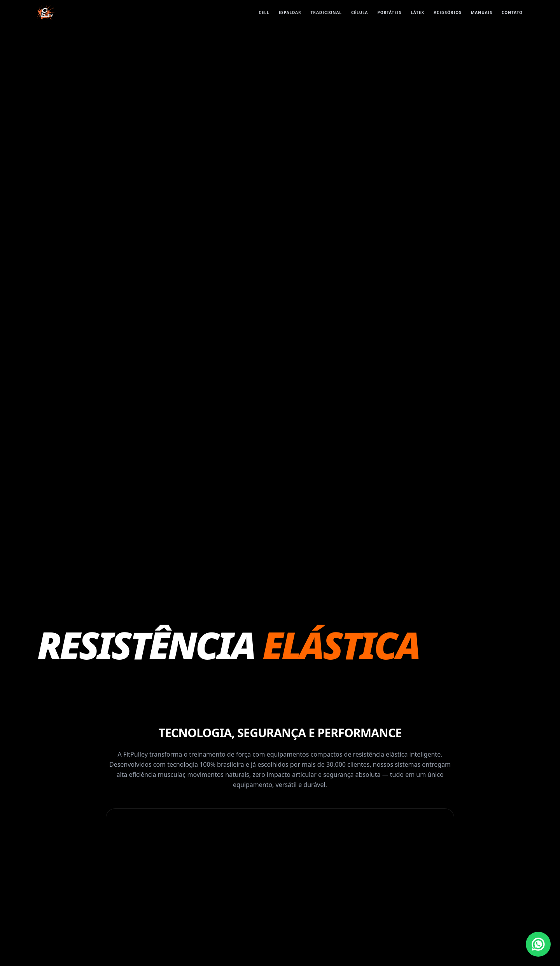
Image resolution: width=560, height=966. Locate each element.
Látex (417, 12)
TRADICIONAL (326, 12)
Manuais (482, 12)
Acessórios (448, 12)
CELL (264, 12)
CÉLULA (360, 12)
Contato (512, 12)
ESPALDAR (290, 12)
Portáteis (390, 12)
